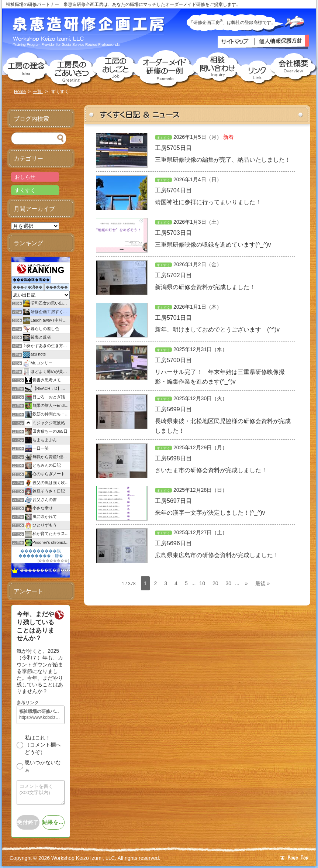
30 (229, 583)
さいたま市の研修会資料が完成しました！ (211, 470)
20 (215, 583)
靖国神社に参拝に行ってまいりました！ (208, 202)
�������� (53, 561)
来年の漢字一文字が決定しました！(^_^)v (210, 513)
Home (20, 92)
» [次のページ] (246, 583)
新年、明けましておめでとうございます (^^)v (217, 330)
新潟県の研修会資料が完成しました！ (205, 287)
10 (202, 583)
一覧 (38, 92)
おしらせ (25, 177)
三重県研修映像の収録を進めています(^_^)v (213, 245)
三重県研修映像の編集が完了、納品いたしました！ (223, 160)
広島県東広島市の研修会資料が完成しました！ (217, 555)
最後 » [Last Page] (263, 583)
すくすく (163, 138)
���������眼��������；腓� (41, 553)
